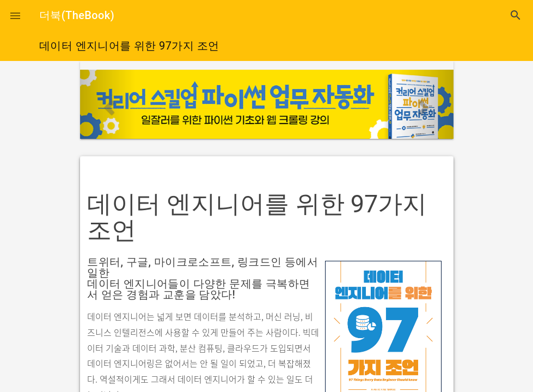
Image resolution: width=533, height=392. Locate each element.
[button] (15, 15)
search (516, 15)
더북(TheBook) (77, 15)
